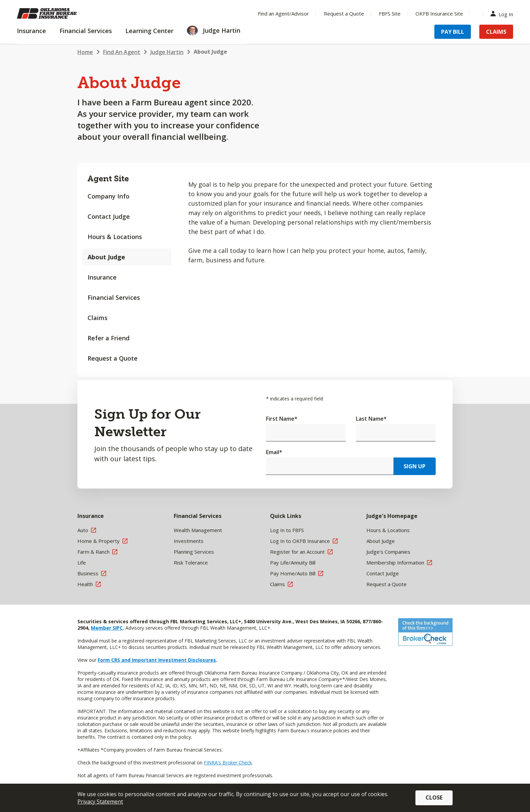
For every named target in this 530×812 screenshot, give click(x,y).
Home (85, 52)
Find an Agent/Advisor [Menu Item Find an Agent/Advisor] (283, 14)
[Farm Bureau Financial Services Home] (61, 14)
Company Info (109, 196)
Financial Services (114, 297)
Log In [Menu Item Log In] (503, 14)
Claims (98, 318)
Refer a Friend (109, 338)
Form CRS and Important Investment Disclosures (157, 660)
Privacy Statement (100, 802)
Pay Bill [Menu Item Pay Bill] (453, 32)
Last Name (371, 419)
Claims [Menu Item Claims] (496, 32)
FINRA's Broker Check (228, 763)
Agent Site (108, 178)
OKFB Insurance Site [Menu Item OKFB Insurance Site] (439, 14)
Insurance (102, 277)
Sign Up (415, 466)
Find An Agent (122, 52)
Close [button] (434, 797)
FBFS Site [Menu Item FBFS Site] (390, 14)
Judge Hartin (167, 52)
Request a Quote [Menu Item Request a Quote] (344, 14)
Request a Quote (113, 358)
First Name (282, 419)
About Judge (210, 52)
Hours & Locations (115, 237)
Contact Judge (109, 216)
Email (274, 452)
